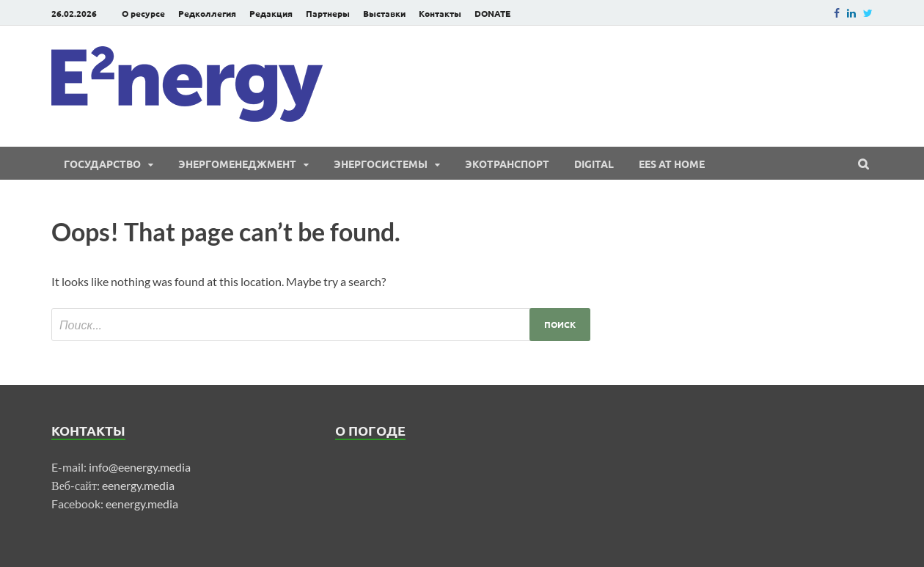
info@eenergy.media (140, 467)
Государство (102, 164)
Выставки (384, 13)
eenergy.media (138, 485)
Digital (594, 164)
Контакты (440, 13)
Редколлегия (207, 13)
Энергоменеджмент (237, 164)
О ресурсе (143, 13)
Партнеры (328, 13)
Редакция (271, 13)
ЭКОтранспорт (507, 164)
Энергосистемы (381, 164)
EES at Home (672, 164)
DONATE (492, 13)
